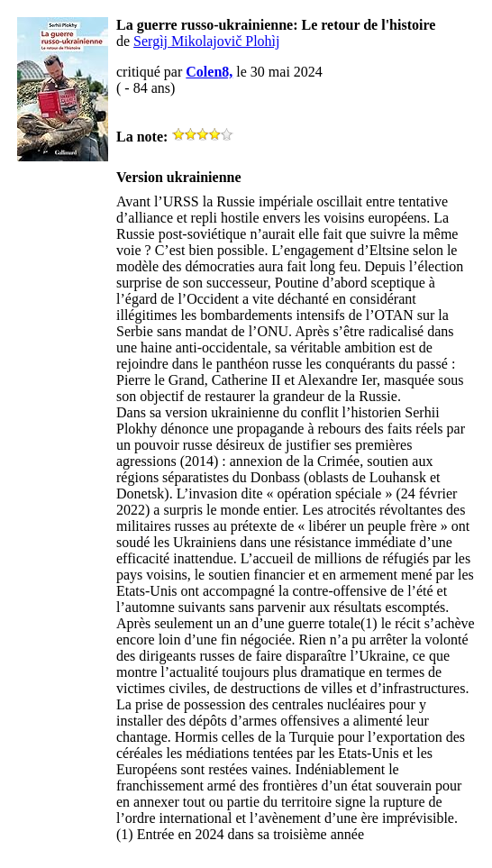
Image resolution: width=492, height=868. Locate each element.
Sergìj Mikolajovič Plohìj (206, 41)
